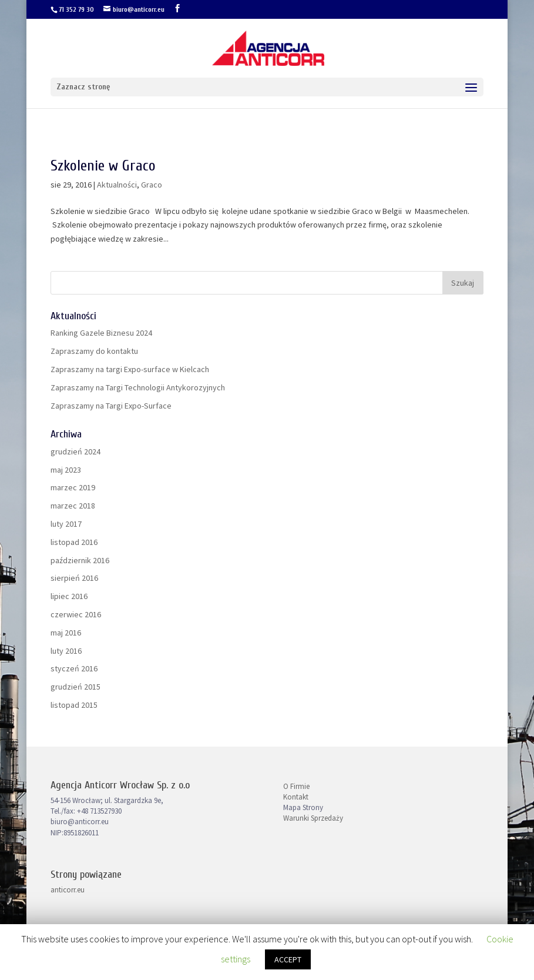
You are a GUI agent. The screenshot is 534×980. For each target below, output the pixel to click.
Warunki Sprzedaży (313, 818)
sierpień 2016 (74, 578)
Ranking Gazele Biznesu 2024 (101, 333)
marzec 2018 (73, 506)
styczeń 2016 (74, 668)
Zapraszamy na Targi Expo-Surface (111, 406)
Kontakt (296, 797)
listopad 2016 (74, 542)
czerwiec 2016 (76, 614)
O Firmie (296, 786)
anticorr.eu (68, 890)
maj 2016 (66, 633)
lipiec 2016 (69, 596)
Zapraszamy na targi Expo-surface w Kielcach (130, 369)
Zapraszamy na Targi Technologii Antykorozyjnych (138, 387)
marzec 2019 (73, 487)
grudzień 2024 (75, 451)
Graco (152, 185)
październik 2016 (80, 560)
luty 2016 (66, 651)
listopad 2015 (74, 705)
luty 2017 (66, 524)
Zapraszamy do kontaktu (94, 351)
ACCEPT (288, 959)
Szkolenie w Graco (103, 166)
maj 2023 (66, 470)
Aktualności (117, 185)
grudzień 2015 (75, 687)
